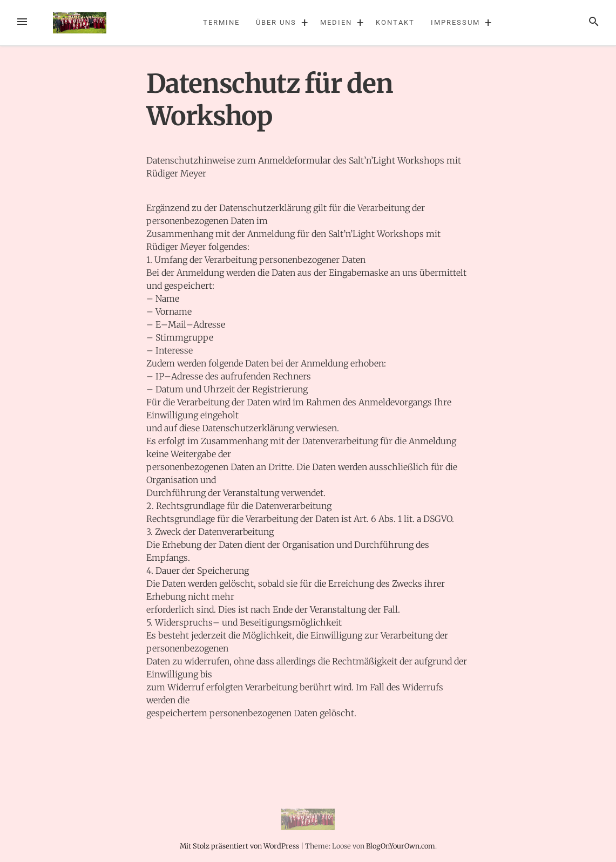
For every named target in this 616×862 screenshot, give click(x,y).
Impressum (455, 22)
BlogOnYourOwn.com (401, 846)
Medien (336, 22)
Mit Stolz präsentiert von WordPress (240, 846)
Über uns (276, 22)
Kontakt (395, 22)
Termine (221, 22)
